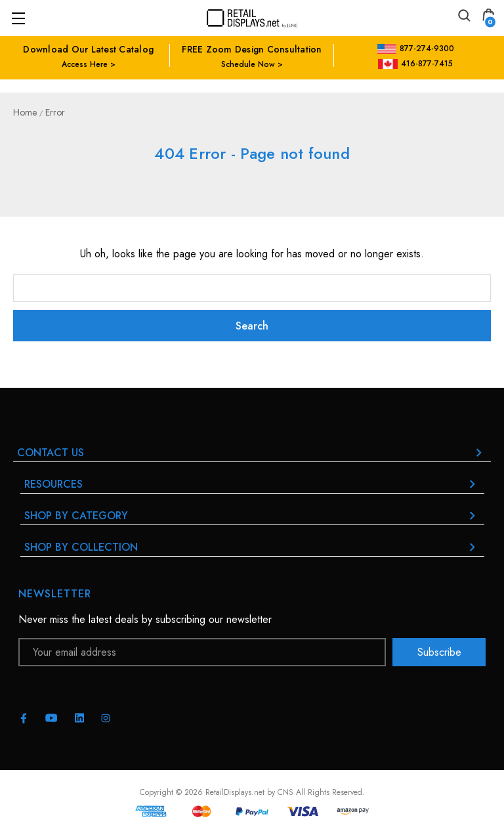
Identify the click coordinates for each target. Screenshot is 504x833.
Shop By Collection (252, 547)
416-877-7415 (415, 64)
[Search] (463, 17)
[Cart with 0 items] (488, 17)
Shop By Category (252, 516)
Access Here (85, 64)
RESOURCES (252, 484)
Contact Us (252, 453)
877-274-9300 (416, 49)
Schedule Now (248, 64)
